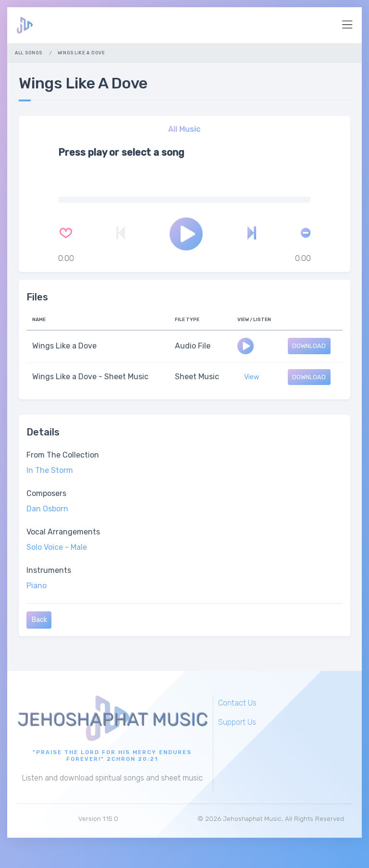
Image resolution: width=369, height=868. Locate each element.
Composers (46, 493)
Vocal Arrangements (63, 532)
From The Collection (63, 455)
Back (39, 620)
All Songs (28, 53)
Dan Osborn (47, 509)
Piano (37, 586)
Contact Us (237, 703)
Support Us (237, 722)
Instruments (49, 570)
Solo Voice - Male (57, 547)
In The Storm (50, 470)
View (252, 377)
